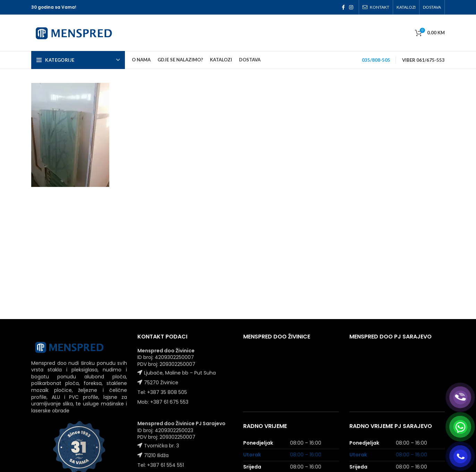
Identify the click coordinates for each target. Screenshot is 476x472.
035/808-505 (376, 60)
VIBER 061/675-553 (423, 60)
